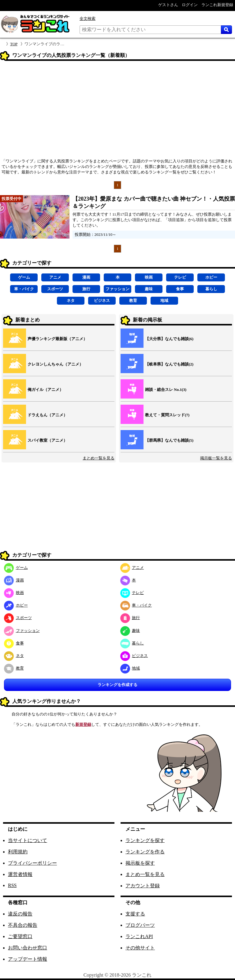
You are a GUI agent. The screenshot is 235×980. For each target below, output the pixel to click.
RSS (12, 885)
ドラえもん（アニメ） (47, 415)
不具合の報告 (23, 925)
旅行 (86, 289)
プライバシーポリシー (32, 863)
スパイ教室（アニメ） (47, 440)
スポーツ (55, 289)
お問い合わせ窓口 (28, 948)
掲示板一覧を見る (216, 458)
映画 (149, 277)
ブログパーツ (140, 925)
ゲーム (24, 277)
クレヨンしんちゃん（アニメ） (55, 364)
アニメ (55, 277)
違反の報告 (20, 914)
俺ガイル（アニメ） (45, 390)
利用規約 (18, 852)
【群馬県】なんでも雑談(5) (169, 440)
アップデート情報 (28, 959)
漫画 (86, 277)
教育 (133, 301)
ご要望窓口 (20, 936)
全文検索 (88, 19)
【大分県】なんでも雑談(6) (169, 339)
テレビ (180, 277)
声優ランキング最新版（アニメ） (57, 339)
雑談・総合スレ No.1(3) (166, 390)
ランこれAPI (139, 936)
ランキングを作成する (117, 685)
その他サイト (140, 948)
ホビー (211, 277)
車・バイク (24, 289)
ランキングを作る (145, 852)
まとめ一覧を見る (99, 458)
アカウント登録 (143, 886)
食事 (180, 289)
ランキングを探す (145, 840)
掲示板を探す (140, 863)
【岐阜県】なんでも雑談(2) (169, 364)
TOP (14, 44)
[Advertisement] (117, 112)
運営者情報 (20, 874)
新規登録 (83, 724)
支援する (135, 914)
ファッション (117, 289)
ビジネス (102, 301)
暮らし (211, 289)
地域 (164, 301)
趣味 (149, 289)
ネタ (71, 301)
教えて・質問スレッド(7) (167, 415)
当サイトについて (28, 840)
